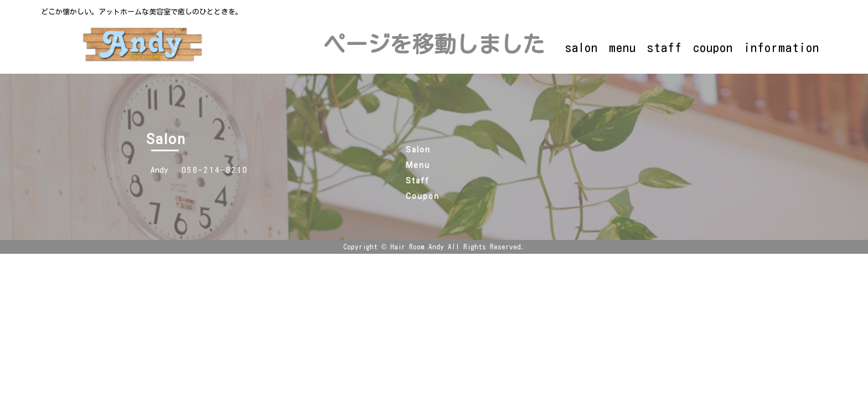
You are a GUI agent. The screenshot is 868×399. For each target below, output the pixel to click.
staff (665, 48)
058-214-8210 (215, 170)
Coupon (423, 196)
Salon (418, 150)
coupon (713, 48)
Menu (418, 165)
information (782, 48)
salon (582, 48)
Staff (418, 181)
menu (622, 48)
